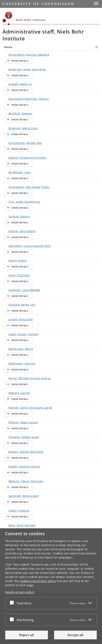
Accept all (75, 635)
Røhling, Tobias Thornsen (11, 464)
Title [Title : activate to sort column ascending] (29, 47)
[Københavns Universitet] (7, 18)
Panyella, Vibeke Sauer (11, 417)
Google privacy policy (20, 592)
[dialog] (51, 586)
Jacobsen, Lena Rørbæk (11, 273)
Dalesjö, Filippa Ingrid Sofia (13, 152)
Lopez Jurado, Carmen (10, 312)
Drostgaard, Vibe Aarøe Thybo (13, 179)
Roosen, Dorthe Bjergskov (11, 433)
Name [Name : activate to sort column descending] (8, 47)
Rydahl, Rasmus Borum (10, 449)
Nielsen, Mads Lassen (10, 402)
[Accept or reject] (13, 602)
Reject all (27, 635)
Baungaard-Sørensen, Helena (13, 102)
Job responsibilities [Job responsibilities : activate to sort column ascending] (62, 47)
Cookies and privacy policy (38, 581)
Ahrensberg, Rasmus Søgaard (13, 59)
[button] (96, 4)
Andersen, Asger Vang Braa (12, 74)
